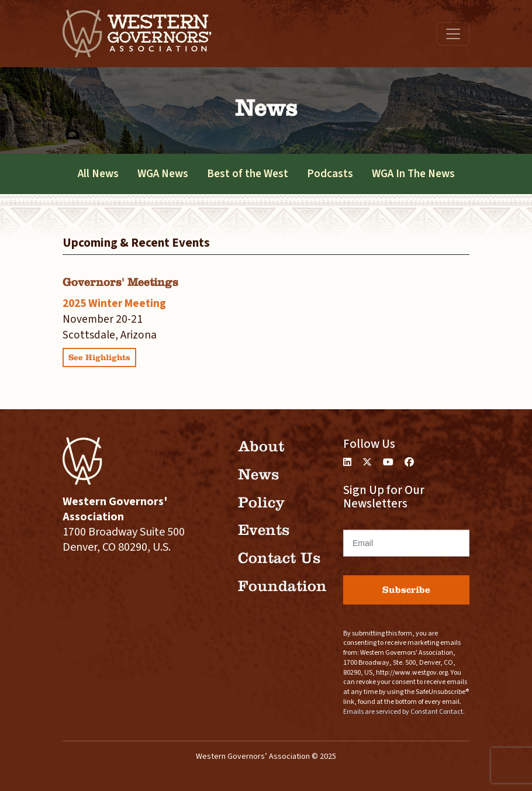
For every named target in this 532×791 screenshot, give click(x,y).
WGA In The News (413, 174)
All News (98, 174)
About (261, 446)
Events (264, 530)
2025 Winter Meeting (114, 303)
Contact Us (279, 558)
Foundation (282, 586)
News (258, 474)
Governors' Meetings (120, 282)
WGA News (163, 174)
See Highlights (99, 357)
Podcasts (330, 174)
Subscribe (406, 590)
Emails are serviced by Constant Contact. (404, 712)
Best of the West (248, 174)
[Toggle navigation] (453, 34)
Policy (261, 502)
